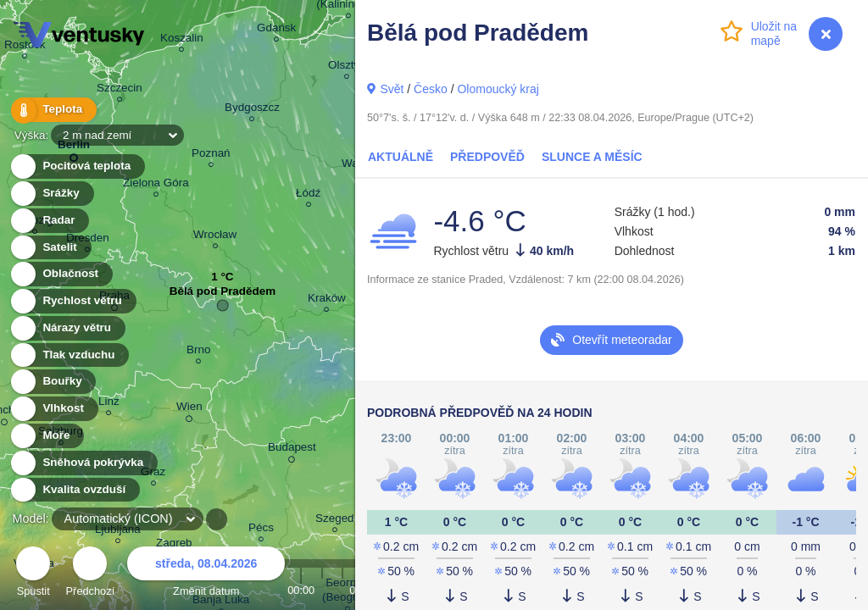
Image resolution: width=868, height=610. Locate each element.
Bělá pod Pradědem (223, 295)
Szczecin (120, 90)
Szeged (335, 521)
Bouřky (53, 382)
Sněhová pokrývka (83, 463)
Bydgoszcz (252, 110)
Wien (189, 409)
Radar (49, 221)
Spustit (33, 574)
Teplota (53, 110)
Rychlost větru (72, 301)
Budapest (292, 450)
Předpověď (487, 157)
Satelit (50, 248)
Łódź (308, 195)
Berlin (74, 148)
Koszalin (182, 40)
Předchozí (91, 574)
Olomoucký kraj (498, 89)
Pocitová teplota (77, 166)
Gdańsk (276, 30)
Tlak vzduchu (69, 355)
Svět (392, 89)
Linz (109, 404)
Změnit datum (206, 574)
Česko (431, 89)
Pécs (261, 530)
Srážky (51, 194)
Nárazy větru (67, 328)
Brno (198, 352)
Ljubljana (118, 532)
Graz (153, 474)
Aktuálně (401, 157)
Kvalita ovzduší (74, 490)
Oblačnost (61, 274)
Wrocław (215, 237)
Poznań (211, 155)
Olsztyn (347, 67)
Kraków (327, 300)
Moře (47, 436)
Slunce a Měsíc (592, 157)
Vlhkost (53, 409)
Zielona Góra (156, 185)
